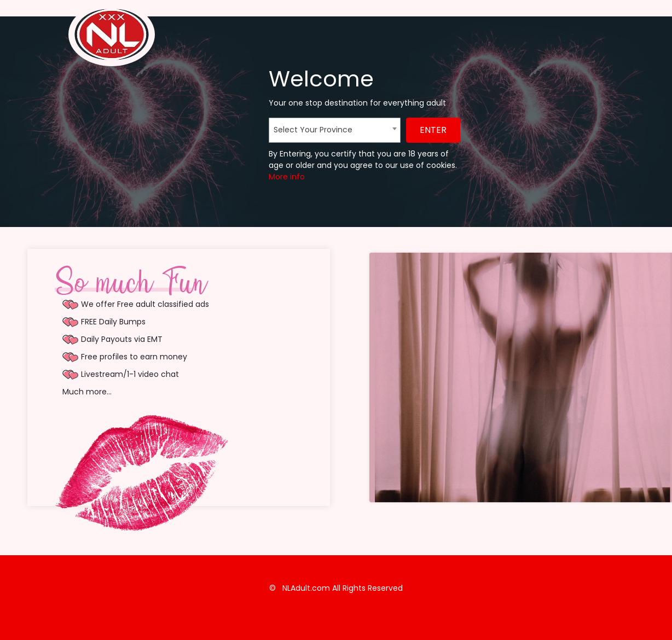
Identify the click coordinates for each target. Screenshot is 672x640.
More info (287, 177)
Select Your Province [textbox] (313, 130)
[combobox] (335, 130)
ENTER (433, 130)
